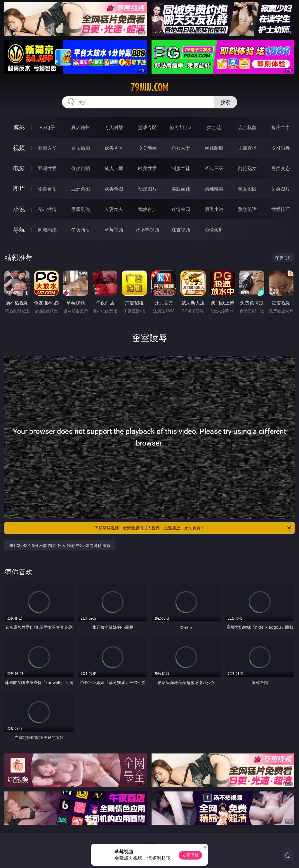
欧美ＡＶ (114, 148)
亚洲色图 (81, 189)
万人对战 (114, 127)
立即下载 (190, 855)
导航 (19, 229)
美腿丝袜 (181, 189)
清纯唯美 (214, 189)
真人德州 (81, 127)
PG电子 (47, 127)
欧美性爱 (147, 168)
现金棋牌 (247, 127)
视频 (19, 148)
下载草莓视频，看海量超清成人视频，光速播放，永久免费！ (193, 528)
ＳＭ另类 (281, 148)
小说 (19, 209)
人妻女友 (114, 209)
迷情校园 (181, 209)
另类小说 (214, 209)
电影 (19, 168)
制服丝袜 (181, 168)
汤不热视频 (147, 230)
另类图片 (281, 189)
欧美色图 (114, 189)
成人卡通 (114, 168)
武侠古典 (147, 209)
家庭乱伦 (81, 209)
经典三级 (214, 168)
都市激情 (47, 209)
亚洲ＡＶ (47, 148)
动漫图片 (147, 189)
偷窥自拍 (47, 189)
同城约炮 (47, 230)
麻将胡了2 (181, 127)
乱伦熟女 (247, 168)
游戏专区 (147, 127)
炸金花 (214, 127)
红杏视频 (181, 230)
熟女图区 (247, 189)
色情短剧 (214, 230)
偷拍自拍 (81, 168)
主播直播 (247, 148)
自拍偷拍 (81, 148)
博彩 (19, 127)
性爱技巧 (281, 209)
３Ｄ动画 (147, 148)
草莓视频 (114, 230)
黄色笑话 (247, 209)
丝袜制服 (214, 148)
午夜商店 (81, 230)
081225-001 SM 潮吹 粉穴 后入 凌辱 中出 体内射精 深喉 (60, 545)
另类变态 (281, 168)
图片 (19, 189)
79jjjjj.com (149, 87)
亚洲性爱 (47, 168)
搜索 (225, 102)
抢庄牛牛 (281, 127)
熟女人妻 (181, 148)
